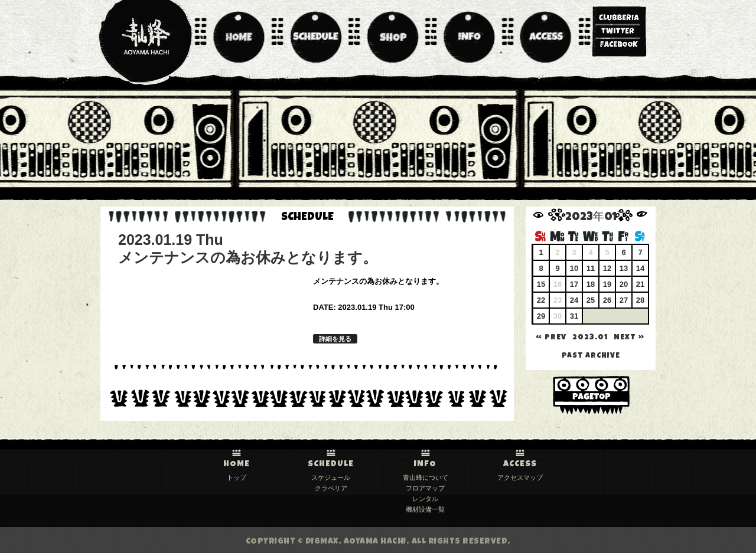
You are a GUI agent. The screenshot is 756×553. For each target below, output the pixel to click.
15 (541, 284)
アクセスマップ (520, 477)
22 (541, 300)
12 (607, 268)
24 (574, 300)
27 (624, 300)
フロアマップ (425, 488)
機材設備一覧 (425, 509)
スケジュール (331, 477)
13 (624, 268)
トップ (237, 477)
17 (574, 284)
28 (640, 300)
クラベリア (331, 488)
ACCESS (520, 464)
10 (574, 268)
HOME (237, 464)
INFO (425, 464)
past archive (591, 356)
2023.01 (590, 338)
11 (591, 268)
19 (607, 284)
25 (591, 300)
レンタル (425, 499)
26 (607, 300)
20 (624, 284)
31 (574, 316)
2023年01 (591, 218)
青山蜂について (426, 477)
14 (640, 268)
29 (541, 316)
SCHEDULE (331, 464)
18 (591, 284)
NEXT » (629, 338)
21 (640, 284)
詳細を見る (335, 339)
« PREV (551, 338)
